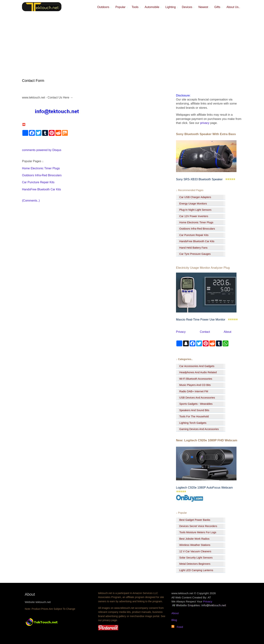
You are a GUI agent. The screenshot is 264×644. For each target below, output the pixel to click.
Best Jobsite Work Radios (194, 539)
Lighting (172, 7)
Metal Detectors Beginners (195, 564)
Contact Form (33, 81)
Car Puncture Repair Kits (38, 182)
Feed (179, 627)
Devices (188, 7)
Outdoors (104, 7)
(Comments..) (31, 201)
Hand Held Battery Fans (193, 248)
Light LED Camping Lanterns (196, 570)
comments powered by (42, 150)
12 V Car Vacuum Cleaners (195, 551)
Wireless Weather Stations (195, 545)
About (228, 332)
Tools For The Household (194, 416)
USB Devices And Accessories (197, 398)
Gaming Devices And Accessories (199, 429)
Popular (122, 7)
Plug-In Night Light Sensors (195, 210)
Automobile (153, 7)
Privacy (181, 332)
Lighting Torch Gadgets (193, 423)
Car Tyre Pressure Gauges (195, 254)
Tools (136, 7)
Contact (205, 332)
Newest (204, 7)
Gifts (218, 7)
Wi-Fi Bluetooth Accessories (196, 379)
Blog (174, 620)
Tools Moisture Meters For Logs (198, 532)
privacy (205, 123)
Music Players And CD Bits (195, 385)
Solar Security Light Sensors (196, 558)
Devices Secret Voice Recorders (198, 526)
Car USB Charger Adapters (195, 197)
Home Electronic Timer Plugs (41, 168)
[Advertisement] (132, 40)
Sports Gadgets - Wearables (196, 404)
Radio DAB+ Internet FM (194, 391)
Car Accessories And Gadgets (197, 366)
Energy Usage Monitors (193, 204)
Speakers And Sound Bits (194, 410)
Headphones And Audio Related (198, 372)
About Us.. (233, 7)
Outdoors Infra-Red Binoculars (42, 175)
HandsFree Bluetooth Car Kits (42, 189)
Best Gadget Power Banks (195, 520)
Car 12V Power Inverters (194, 216)
